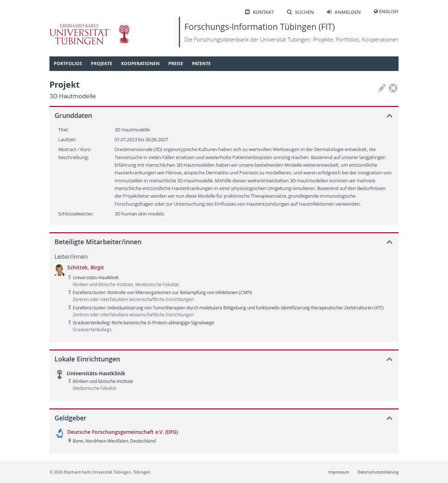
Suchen (300, 12)
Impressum (339, 472)
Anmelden (344, 12)
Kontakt (259, 12)
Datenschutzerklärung (378, 472)
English (389, 11)
